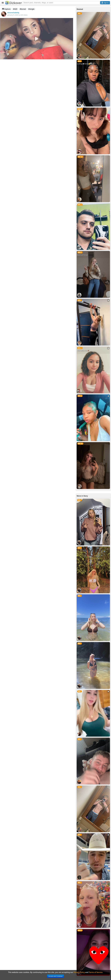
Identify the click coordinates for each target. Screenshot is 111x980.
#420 (15, 9)
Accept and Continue (55, 976)
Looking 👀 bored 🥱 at (84, 64)
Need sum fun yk (82, 255)
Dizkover (14, 3)
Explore (6, 9)
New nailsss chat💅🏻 (83, 351)
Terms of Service (96, 972)
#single (31, 9)
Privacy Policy (79, 972)
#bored (23, 9)
